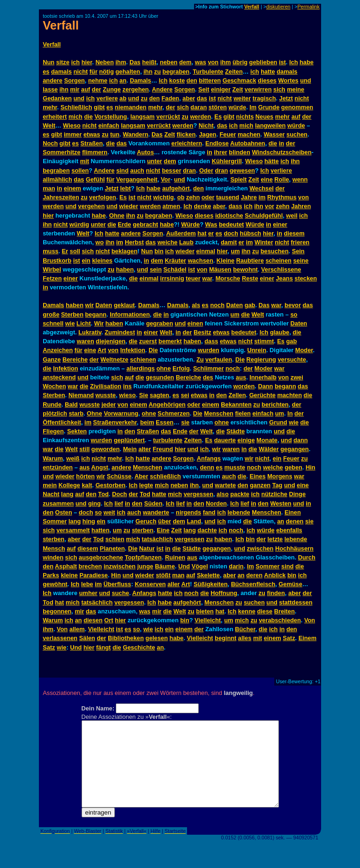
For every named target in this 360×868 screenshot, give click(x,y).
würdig (79, 224)
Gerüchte (262, 395)
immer (73, 134)
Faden (170, 98)
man (49, 188)
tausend (228, 197)
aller (173, 584)
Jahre (249, 197)
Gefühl (95, 179)
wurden (209, 350)
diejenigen (110, 341)
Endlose (217, 143)
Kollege (69, 485)
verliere (107, 98)
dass (235, 206)
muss (50, 251)
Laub (186, 242)
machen (249, 134)
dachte (207, 530)
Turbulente (208, 72)
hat (202, 233)
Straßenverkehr (115, 422)
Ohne (117, 215)
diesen (93, 620)
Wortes (289, 80)
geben (293, 467)
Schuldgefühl (264, 215)
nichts (245, 117)
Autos (145, 152)
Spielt (238, 179)
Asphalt (66, 566)
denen (295, 521)
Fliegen (53, 431)
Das (135, 62)
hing (89, 521)
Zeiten (234, 72)
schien (115, 539)
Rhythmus (282, 197)
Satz (289, 638)
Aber (141, 476)
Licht (84, 323)
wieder (129, 206)
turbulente (168, 440)
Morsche (228, 278)
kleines (102, 260)
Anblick (275, 575)
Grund (278, 422)
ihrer (220, 152)
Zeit (238, 89)
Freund (163, 449)
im (262, 197)
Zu (200, 359)
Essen (165, 422)
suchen (297, 134)
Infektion (132, 350)
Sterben (72, 314)
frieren (300, 242)
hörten (85, 476)
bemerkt (170, 341)
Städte (236, 431)
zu (157, 72)
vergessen (199, 494)
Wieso (72, 125)
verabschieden (280, 620)
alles (245, 638)
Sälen (87, 638)
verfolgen (103, 197)
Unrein (257, 350)
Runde (52, 404)
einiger (221, 89)
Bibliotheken (126, 638)
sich (279, 89)
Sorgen (75, 80)
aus (241, 377)
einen (195, 323)
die (88, 117)
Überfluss (117, 584)
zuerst (148, 341)
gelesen (157, 638)
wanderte (156, 512)
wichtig (164, 197)
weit (109, 512)
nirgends (188, 512)
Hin (311, 467)
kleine (69, 575)
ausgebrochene (101, 557)
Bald (71, 404)
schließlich (165, 476)
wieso (127, 395)
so (294, 314)
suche (120, 593)
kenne (247, 611)
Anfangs (209, 458)
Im (253, 107)
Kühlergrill (227, 161)
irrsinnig (172, 278)
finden (276, 593)
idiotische (229, 215)
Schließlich (76, 107)
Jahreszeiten (61, 197)
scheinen (278, 260)
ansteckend (59, 377)
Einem (307, 638)
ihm (121, 62)
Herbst (134, 242)
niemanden (131, 107)
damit (229, 242)
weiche (168, 242)
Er (65, 251)
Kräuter (176, 260)
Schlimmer (208, 368)
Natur (147, 548)
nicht (81, 72)
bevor (293, 305)
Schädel (175, 269)
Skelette (208, 575)
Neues (264, 117)
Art (102, 350)
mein (50, 485)
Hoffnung (224, 593)
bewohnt (245, 269)
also (223, 494)
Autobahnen (248, 143)
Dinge (297, 494)
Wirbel (52, 269)
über (165, 521)
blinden (240, 152)
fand (209, 512)
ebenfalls (289, 530)
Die (153, 350)
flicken (186, 134)
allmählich (57, 179)
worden (244, 386)
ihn (148, 72)
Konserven (150, 584)
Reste (250, 278)
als (196, 305)
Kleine (225, 260)
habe (307, 62)
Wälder (269, 449)
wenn (300, 179)
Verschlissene (281, 269)
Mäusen (220, 269)
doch (231, 233)
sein (156, 269)
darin (236, 566)
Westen (281, 503)
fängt (103, 647)
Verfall (252, 7)
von (213, 62)
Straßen (92, 143)
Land (194, 521)
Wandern (135, 134)
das (202, 98)
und (305, 80)
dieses (267, 80)
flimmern (95, 152)
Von (310, 620)
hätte (272, 161)
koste (177, 80)
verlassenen (60, 638)
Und (184, 566)
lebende (239, 512)
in (281, 143)
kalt (87, 485)
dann (301, 440)
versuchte (292, 359)
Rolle (281, 179)
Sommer (55, 521)
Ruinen (175, 557)
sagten (160, 395)
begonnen (57, 611)
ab (123, 98)
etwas (92, 134)
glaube (280, 332)
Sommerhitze (61, 152)
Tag (277, 485)
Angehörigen (167, 404)
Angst (100, 467)
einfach (109, 125)
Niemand (81, 395)
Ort (109, 620)
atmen (172, 206)
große (51, 314)
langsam (142, 117)
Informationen (130, 314)
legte (146, 485)
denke (202, 206)
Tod (103, 494)
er (211, 233)
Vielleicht (208, 620)
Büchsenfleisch (253, 584)
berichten (275, 404)
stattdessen (296, 602)
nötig (106, 72)
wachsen (201, 260)
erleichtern (187, 143)
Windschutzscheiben (281, 152)
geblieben (263, 62)
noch (217, 305)
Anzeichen (58, 350)
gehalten (128, 72)
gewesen (242, 170)
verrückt (169, 117)
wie (70, 323)
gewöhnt (55, 584)
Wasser (274, 134)
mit (85, 161)
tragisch (264, 98)
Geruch (146, 521)
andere (52, 80)
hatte (268, 72)
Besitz (202, 332)
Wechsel (262, 188)
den (192, 80)
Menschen (219, 413)
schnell (53, 323)
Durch (307, 557)
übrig (240, 62)
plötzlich (55, 413)
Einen (293, 512)
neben (169, 62)
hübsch (251, 233)
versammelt (73, 530)
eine (267, 179)
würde (237, 107)
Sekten (77, 431)
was (201, 62)
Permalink (308, 7)
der (97, 89)
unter (155, 161)
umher (88, 593)
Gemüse (290, 584)
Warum (53, 458)
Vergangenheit (137, 179)
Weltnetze (114, 359)
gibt (99, 107)
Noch (50, 143)
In (290, 413)
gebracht (145, 224)
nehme (98, 80)
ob (181, 197)
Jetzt (286, 98)
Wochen (54, 386)
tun (115, 134)
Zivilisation (106, 386)
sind (122, 170)
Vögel (200, 566)
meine (296, 89)
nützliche (274, 494)
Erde (124, 224)
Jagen (207, 134)
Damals (141, 80)
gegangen (294, 449)
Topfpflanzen (143, 557)
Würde (190, 224)
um (235, 251)
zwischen (260, 548)
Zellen (237, 395)
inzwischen (120, 566)
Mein (130, 449)
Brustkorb (57, 260)
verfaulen (219, 359)
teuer (193, 278)
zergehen (135, 89)
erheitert (55, 117)
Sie (144, 395)
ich (76, 62)
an (123, 80)
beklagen (124, 251)
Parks (51, 575)
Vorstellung (110, 117)
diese (265, 611)
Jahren (301, 206)
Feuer (228, 134)
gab (250, 305)
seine (301, 260)
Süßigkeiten (211, 584)
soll (75, 251)
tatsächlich (157, 539)
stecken (306, 278)
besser (171, 170)
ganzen (260, 485)
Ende (180, 431)
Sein (298, 251)
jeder (109, 404)
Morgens (280, 476)
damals (61, 72)
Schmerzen (173, 413)
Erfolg (181, 368)
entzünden (58, 467)
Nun (49, 62)
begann (96, 314)
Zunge (112, 89)
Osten (64, 512)
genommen (297, 107)
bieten (205, 611)
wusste (106, 395)
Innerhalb (263, 377)
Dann (265, 386)
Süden (153, 503)
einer (280, 224)
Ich (294, 62)
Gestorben (111, 485)
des (208, 377)
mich (75, 117)
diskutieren (278, 7)
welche (273, 467)
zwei (297, 377)
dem (185, 62)
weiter (242, 98)
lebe (87, 584)
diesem (294, 233)
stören (218, 107)
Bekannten (236, 404)
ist (282, 62)
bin (159, 251)
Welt (49, 125)
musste (235, 467)
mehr (50, 107)
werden (200, 117)
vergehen (92, 206)
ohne (164, 368)
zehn (193, 197)
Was (211, 224)
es (46, 72)
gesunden (160, 377)
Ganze (52, 359)
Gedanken (57, 98)
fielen (243, 413)
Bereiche (75, 359)
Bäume (165, 566)
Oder (206, 170)
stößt (163, 575)
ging (94, 503)
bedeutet (231, 224)
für (94, 72)
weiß (73, 458)
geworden (105, 449)
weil (292, 215)
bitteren (210, 80)
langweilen (270, 125)
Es (218, 117)
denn (207, 467)
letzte (275, 539)
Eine (163, 530)
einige (246, 440)
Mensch (54, 548)
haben (125, 269)
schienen (143, 359)
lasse (50, 89)
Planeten (112, 548)
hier (87, 62)
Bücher (245, 629)
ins (127, 386)
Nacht (51, 494)
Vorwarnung (121, 413)
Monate (267, 440)
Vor (165, 179)
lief (119, 503)
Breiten (285, 611)
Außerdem (181, 233)
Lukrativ (90, 332)
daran (199, 107)
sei (185, 395)
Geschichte (139, 647)
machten (289, 395)
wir (90, 305)
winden (53, 557)
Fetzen (52, 278)
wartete (225, 485)
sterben (142, 530)
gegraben (160, 323)
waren (86, 341)
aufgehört (176, 188)
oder (208, 197)
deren (254, 575)
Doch (120, 494)
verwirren (258, 89)
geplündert (129, 440)
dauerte (225, 440)
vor (270, 206)
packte (240, 494)
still (84, 449)
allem (77, 629)
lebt (125, 188)
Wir (99, 323)
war (207, 278)
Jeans (284, 278)
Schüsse (119, 476)
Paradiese (93, 575)
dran (189, 170)
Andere (162, 89)
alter (145, 449)
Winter (264, 242)
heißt (149, 62)
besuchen (275, 251)
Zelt (169, 134)
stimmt (264, 341)
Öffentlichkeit (62, 422)
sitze (63, 62)
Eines (257, 476)
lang (67, 494)
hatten (100, 530)
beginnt (225, 638)
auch (137, 170)
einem (72, 188)
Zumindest (120, 332)
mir (75, 89)
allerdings (141, 368)
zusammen (58, 503)
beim (147, 422)
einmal (206, 251)
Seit (204, 89)
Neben (105, 62)
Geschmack (240, 80)
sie (185, 422)
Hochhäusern (294, 548)
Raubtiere (250, 260)
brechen (90, 566)
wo (100, 242)
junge (145, 566)
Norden (216, 503)
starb (76, 413)
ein (86, 260)
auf (86, 89)
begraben (176, 72)
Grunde (269, 107)
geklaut (124, 305)
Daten (104, 305)
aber (189, 98)
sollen (80, 170)
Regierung (261, 359)
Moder (304, 350)
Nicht (206, 125)
